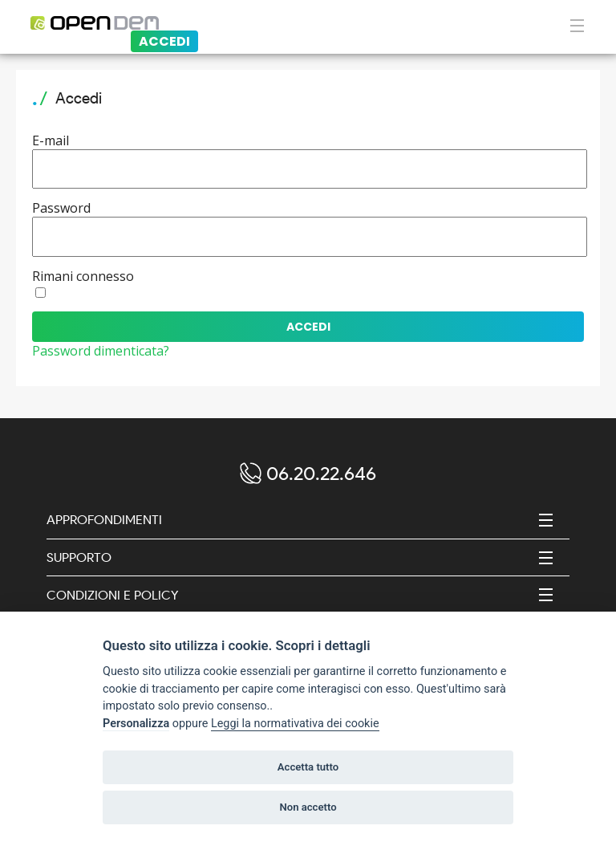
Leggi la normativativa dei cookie (295, 724)
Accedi (164, 41)
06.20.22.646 (321, 473)
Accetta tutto (308, 767)
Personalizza (136, 724)
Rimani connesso (83, 276)
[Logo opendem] (180, 23)
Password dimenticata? (101, 351)
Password (61, 208)
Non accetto (308, 807)
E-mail (51, 140)
